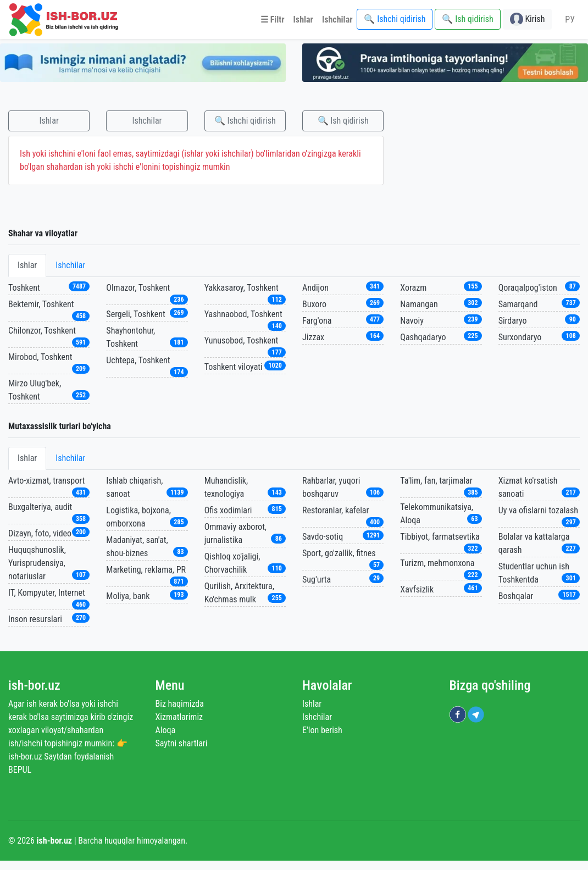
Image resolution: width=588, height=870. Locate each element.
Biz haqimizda (180, 704)
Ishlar (49, 121)
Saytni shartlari (182, 743)
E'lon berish (322, 730)
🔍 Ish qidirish (343, 121)
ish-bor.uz (34, 685)
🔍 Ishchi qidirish (245, 121)
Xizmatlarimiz (179, 717)
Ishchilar (147, 121)
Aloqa (166, 730)
